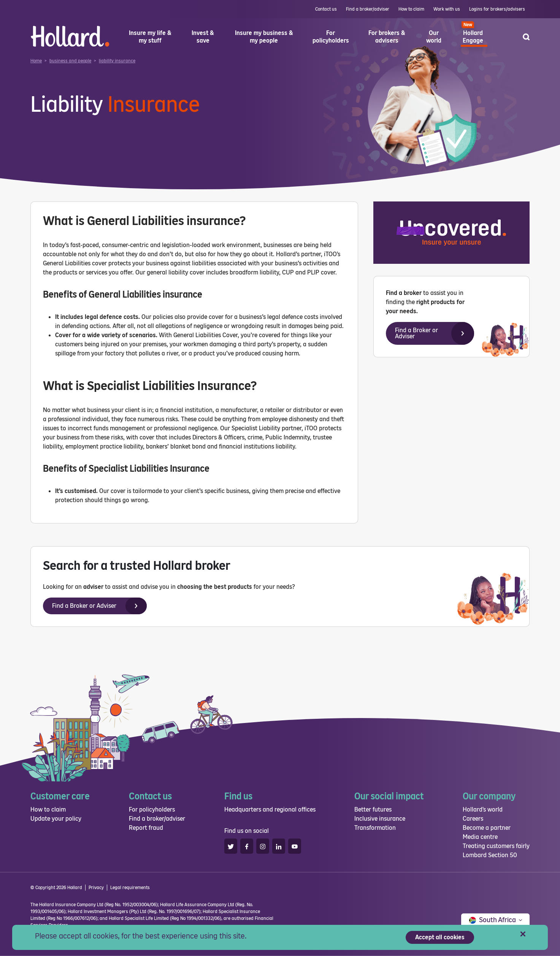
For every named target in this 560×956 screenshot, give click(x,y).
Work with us (447, 9)
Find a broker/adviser (368, 9)
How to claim (411, 9)
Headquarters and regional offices (270, 809)
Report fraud (146, 828)
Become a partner (487, 828)
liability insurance (117, 61)
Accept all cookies (440, 937)
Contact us (326, 9)
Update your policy (56, 819)
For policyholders (152, 809)
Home (36, 61)
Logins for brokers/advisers (497, 9)
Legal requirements (130, 888)
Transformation (375, 828)
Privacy (96, 888)
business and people (70, 61)
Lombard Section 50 (490, 855)
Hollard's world (483, 809)
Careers (473, 819)
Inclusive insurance (380, 819)
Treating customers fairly (496, 846)
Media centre (480, 837)
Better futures (373, 809)
